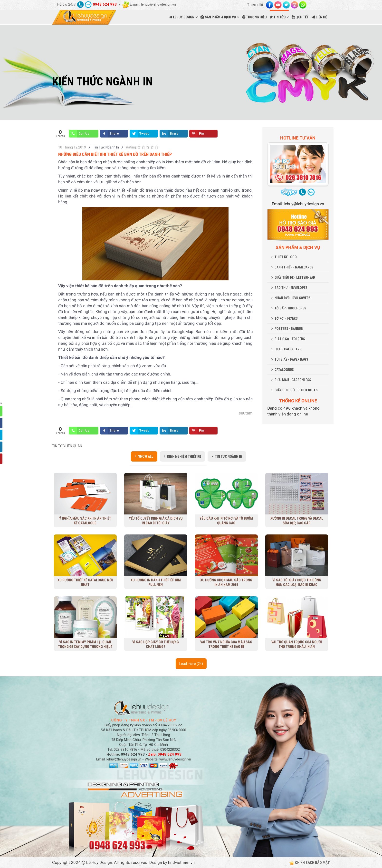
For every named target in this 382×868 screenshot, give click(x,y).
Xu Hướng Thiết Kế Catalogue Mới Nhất (85, 582)
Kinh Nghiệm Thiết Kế (184, 456)
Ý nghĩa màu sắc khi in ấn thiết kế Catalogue (85, 520)
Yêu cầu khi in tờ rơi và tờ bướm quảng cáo (226, 520)
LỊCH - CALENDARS (288, 349)
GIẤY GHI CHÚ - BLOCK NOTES (296, 390)
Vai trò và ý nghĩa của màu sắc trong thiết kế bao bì (226, 644)
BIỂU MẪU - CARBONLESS (293, 380)
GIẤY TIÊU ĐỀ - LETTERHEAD (295, 277)
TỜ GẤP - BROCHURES (290, 308)
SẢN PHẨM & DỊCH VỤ (218, 17)
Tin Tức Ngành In (106, 147)
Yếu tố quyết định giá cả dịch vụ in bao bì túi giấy (156, 520)
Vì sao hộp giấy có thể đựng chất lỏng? (156, 644)
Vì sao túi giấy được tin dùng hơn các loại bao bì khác (297, 582)
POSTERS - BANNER (289, 329)
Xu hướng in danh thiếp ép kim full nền (156, 582)
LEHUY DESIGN (182, 17)
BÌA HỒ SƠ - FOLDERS (290, 339)
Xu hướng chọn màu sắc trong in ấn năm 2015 (226, 582)
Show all (146, 456)
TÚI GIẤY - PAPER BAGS (291, 359)
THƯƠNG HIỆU (254, 17)
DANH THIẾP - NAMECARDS (294, 267)
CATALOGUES (284, 370)
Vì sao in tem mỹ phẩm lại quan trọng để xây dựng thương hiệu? (85, 644)
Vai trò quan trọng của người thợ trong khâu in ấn (297, 644)
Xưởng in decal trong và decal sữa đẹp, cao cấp (297, 520)
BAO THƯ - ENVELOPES (291, 288)
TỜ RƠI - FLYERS (286, 318)
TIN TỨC (278, 17)
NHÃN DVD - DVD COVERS (293, 298)
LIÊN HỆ (319, 17)
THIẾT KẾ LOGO (286, 257)
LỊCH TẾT (300, 17)
